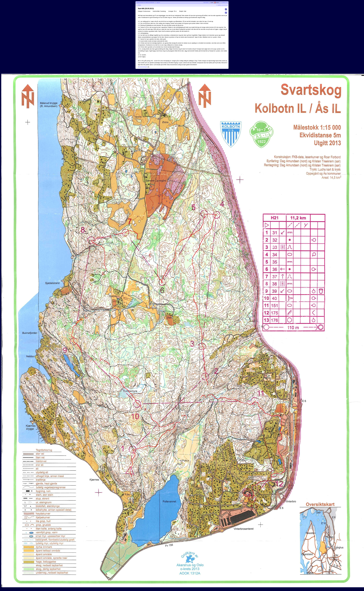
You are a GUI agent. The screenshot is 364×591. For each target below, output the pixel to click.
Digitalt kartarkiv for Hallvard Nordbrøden (145, 3)
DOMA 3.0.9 (225, 3)
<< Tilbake (139, 5)
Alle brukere (206, 3)
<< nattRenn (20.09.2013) (222, 5)
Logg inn (158, 3)
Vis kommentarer (143, 67)
